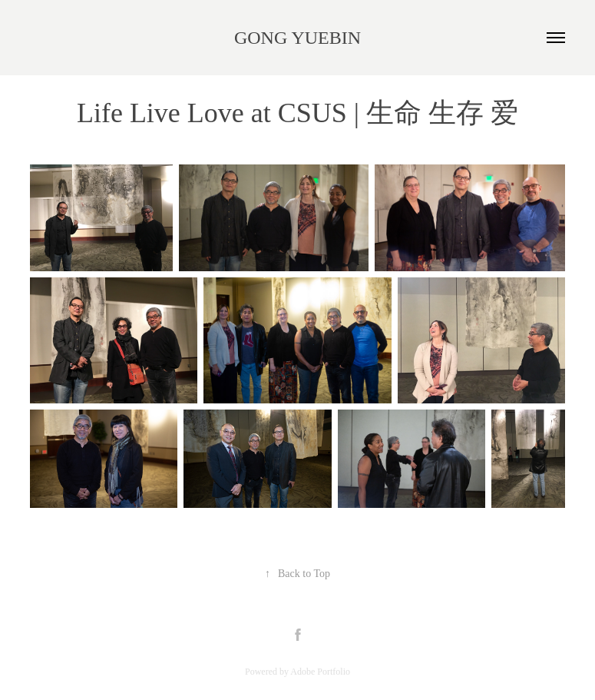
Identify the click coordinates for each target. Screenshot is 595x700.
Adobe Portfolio (320, 672)
